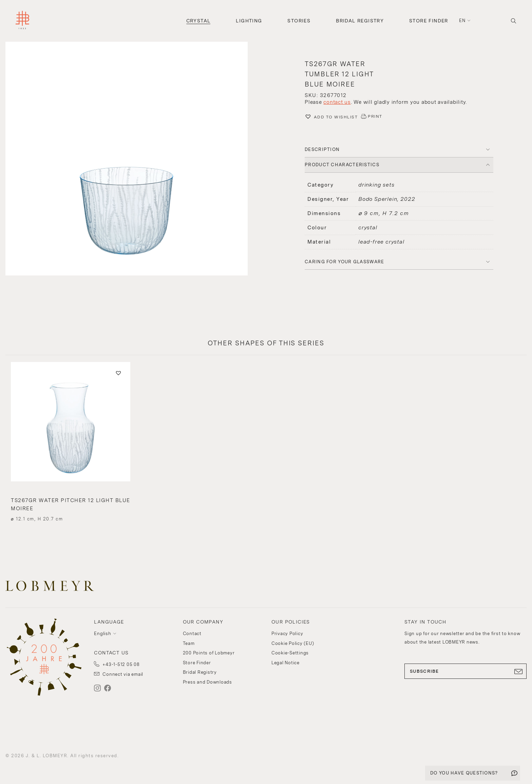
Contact (192, 634)
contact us (337, 102)
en (462, 21)
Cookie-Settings (290, 653)
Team (189, 643)
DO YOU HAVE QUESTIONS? (464, 773)
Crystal (198, 21)
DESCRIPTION (322, 149)
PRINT (375, 116)
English (102, 634)
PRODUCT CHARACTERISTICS (342, 165)
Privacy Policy (287, 634)
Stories (299, 21)
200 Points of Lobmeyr (209, 653)
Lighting (249, 21)
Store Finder (429, 21)
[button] (133, 159)
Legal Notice (286, 663)
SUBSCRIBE (465, 671)
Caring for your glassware (345, 262)
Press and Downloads (207, 682)
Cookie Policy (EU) (293, 643)
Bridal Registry (360, 21)
